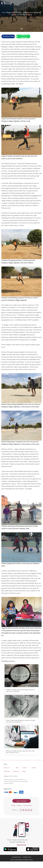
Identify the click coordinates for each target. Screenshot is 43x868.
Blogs (24, 771)
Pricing (13, 805)
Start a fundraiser (21, 801)
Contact (34, 768)
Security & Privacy (16, 857)
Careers (25, 768)
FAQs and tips (28, 805)
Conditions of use (27, 857)
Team (17, 768)
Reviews (19, 805)
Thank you (7, 771)
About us (7, 768)
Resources (16, 771)
